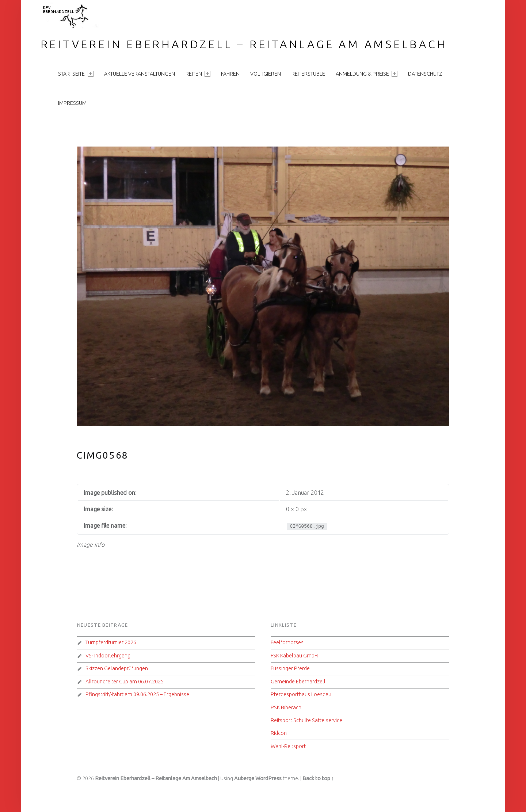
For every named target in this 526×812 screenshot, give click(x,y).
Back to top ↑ (318, 778)
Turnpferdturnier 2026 (111, 642)
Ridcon (279, 733)
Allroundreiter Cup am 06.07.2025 (125, 682)
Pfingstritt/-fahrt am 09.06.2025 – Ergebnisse (137, 694)
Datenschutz (425, 74)
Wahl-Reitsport (288, 746)
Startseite (76, 74)
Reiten (198, 74)
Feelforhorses (287, 642)
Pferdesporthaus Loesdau (301, 694)
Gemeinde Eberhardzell (298, 682)
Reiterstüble (308, 74)
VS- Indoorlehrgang (108, 656)
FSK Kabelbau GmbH (294, 656)
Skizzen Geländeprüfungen (117, 668)
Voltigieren (266, 74)
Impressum (72, 103)
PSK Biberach (286, 707)
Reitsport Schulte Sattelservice (306, 720)
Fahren (230, 74)
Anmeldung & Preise (367, 74)
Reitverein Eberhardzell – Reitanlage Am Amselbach (244, 44)
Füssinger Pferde (290, 668)
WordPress (268, 778)
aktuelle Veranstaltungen (140, 74)
